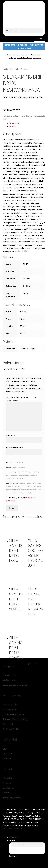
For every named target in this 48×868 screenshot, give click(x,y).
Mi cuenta (7, 783)
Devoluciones (9, 788)
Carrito (13, 856)
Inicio (5, 69)
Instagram (8, 753)
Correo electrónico (15, 447)
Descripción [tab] (14, 123)
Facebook (7, 758)
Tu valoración (13, 401)
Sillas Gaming (22, 69)
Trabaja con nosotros (12, 798)
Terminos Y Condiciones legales (17, 719)
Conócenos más (10, 704)
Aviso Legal (8, 724)
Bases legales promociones (15, 685)
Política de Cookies (11, 729)
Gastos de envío (10, 680)
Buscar (12, 840)
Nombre (11, 436)
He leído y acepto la (21, 499)
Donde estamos (10, 709)
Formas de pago (10, 675)
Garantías (7, 793)
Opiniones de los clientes (14, 714)
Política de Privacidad (12, 829)
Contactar (7, 778)
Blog (5, 749)
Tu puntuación (13, 397)
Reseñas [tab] (13, 126)
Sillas (12, 69)
